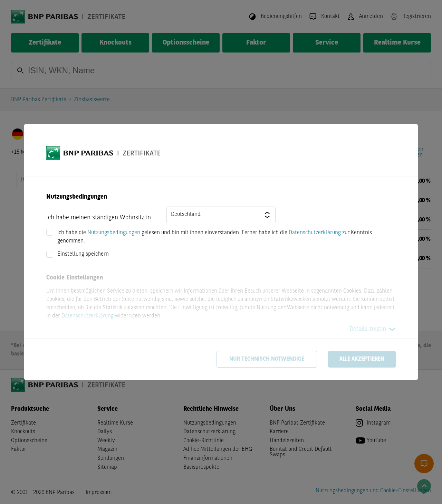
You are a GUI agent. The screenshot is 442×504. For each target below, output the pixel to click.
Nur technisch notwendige (267, 359)
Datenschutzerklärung (315, 233)
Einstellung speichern (83, 254)
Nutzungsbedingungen (114, 233)
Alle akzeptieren (362, 359)
